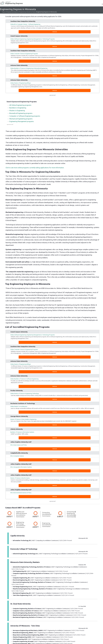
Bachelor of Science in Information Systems (22, 432)
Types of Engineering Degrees (10, 12)
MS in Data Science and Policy (19, 445)
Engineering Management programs (22, 121)
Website (55, 32)
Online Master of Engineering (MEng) (20, 83)
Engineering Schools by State (27, 12)
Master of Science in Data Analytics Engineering (23, 419)
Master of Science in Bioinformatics (20, 478)
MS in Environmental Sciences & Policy (21, 493)
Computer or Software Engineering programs (25, 116)
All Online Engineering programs (20, 105)
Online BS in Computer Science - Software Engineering (25, 24)
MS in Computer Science (17, 456)
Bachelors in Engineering (18, 108)
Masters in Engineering (17, 111)
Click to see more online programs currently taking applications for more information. (35, 168)
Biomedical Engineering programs (21, 113)
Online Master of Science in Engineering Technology (25, 394)
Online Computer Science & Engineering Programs (24, 54)
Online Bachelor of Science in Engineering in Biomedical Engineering (29, 68)
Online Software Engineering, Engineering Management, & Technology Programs (33, 39)
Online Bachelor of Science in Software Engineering (24, 379)
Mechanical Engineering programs (21, 119)
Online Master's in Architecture (19, 406)
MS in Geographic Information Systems (21, 467)
